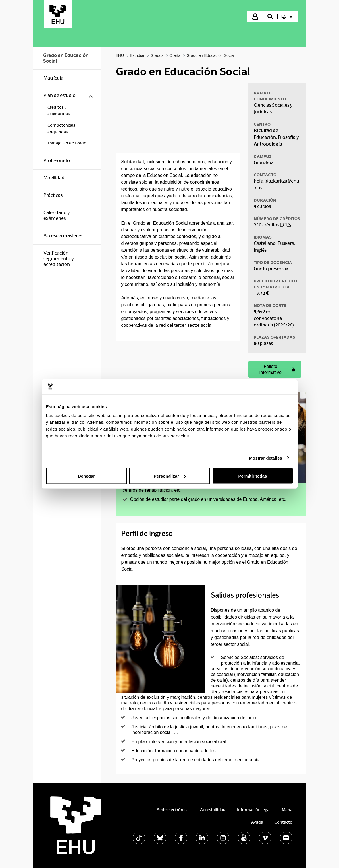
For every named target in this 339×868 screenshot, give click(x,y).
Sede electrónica (173, 810)
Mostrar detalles (266, 458)
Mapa (287, 810)
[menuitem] (287, 16)
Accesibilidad (213, 810)
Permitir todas (253, 476)
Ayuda (257, 822)
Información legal (254, 810)
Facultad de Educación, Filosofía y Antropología (276, 137)
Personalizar (170, 476)
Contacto (283, 822)
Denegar (86, 476)
